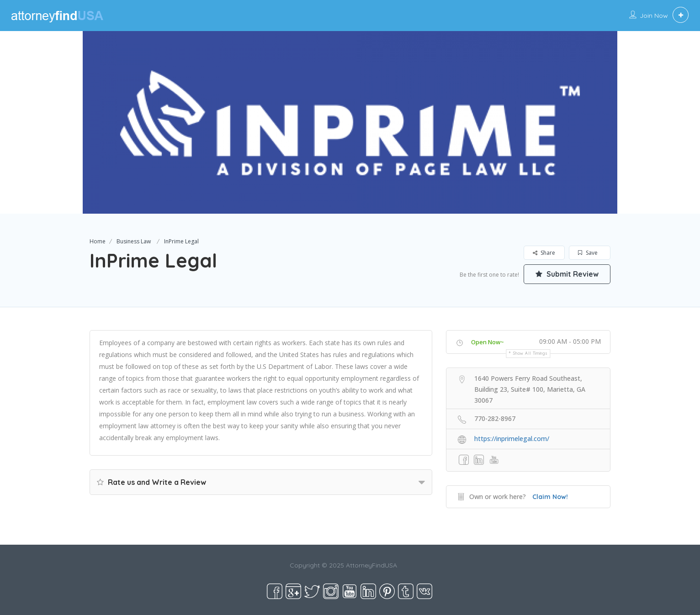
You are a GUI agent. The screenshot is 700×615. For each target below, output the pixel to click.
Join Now (654, 16)
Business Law (134, 241)
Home (98, 241)
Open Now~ (488, 342)
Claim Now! (550, 497)
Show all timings (530, 353)
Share (544, 253)
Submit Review (567, 274)
